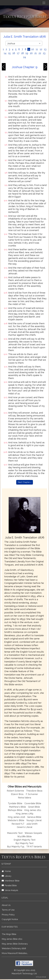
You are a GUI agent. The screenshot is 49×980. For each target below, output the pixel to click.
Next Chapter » (25, 482)
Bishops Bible (15, 810)
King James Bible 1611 (12, 939)
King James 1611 (33, 810)
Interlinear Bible (11, 881)
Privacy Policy (8, 915)
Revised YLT (18, 824)
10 (33, 49)
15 (9, 53)
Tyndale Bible (15, 803)
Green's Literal (25, 827)
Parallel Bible (9, 885)
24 (24, 57)
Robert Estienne (15, 791)
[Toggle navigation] (44, 3)
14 (5, 53)
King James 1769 (24, 814)
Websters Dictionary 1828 (14, 948)
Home (6, 871)
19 (27, 53)
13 (45, 49)
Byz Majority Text (24, 843)
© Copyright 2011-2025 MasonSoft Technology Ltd (24, 972)
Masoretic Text (15, 833)
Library (6, 876)
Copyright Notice (10, 919)
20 (31, 53)
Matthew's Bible (18, 807)
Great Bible (34, 807)
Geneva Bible (34, 817)
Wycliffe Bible (24, 836)
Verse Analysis (10, 890)
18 (22, 53)
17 (18, 53)
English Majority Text (25, 840)
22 (40, 53)
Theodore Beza (34, 791)
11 (37, 49)
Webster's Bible (16, 820)
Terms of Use (8, 910)
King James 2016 (16, 817)
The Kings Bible (9, 934)
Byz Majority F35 (16, 847)
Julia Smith (32, 824)
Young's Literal (34, 820)
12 (41, 49)
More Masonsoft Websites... (15, 953)
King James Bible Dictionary (15, 944)
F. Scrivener (32, 794)
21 (36, 53)
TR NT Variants (34, 847)
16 (14, 53)
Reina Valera (24, 798)
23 (44, 53)
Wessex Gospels (33, 833)
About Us (6, 905)
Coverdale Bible (33, 803)
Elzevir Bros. (17, 794)
